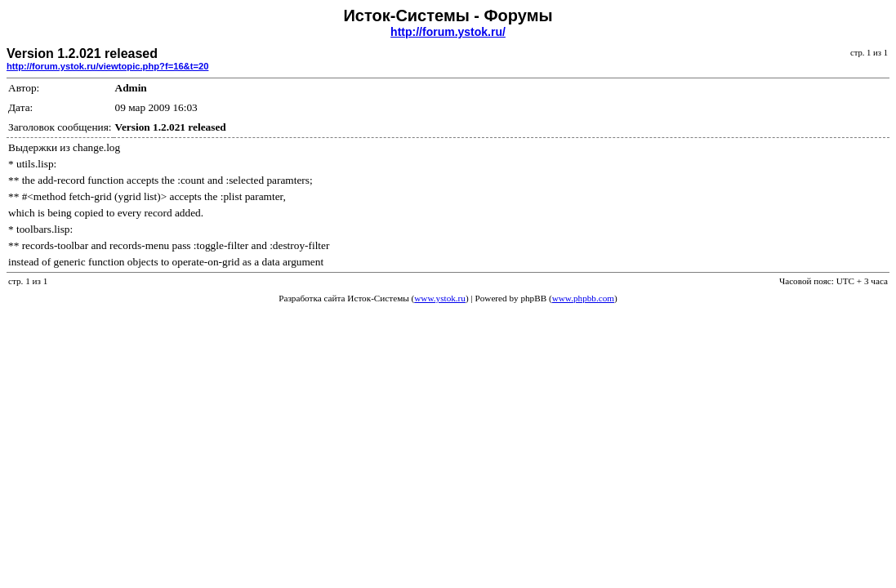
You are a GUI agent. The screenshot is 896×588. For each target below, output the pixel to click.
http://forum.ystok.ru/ (448, 32)
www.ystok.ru (440, 298)
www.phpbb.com (583, 298)
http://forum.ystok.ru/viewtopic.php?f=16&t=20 (107, 66)
